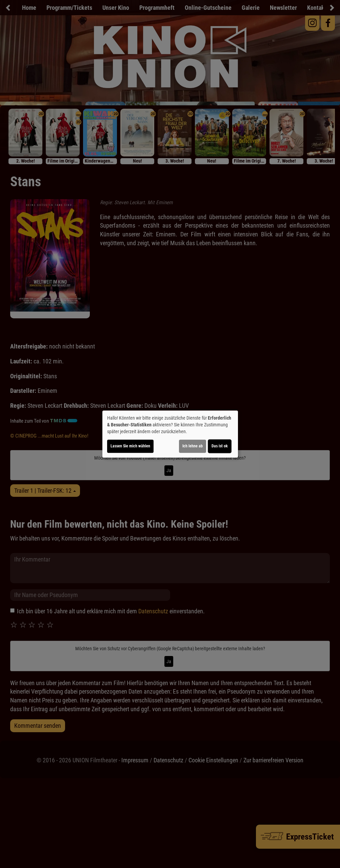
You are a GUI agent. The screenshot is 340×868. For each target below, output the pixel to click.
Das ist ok (220, 446)
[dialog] (170, 434)
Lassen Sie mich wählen (130, 446)
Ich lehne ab (193, 446)
